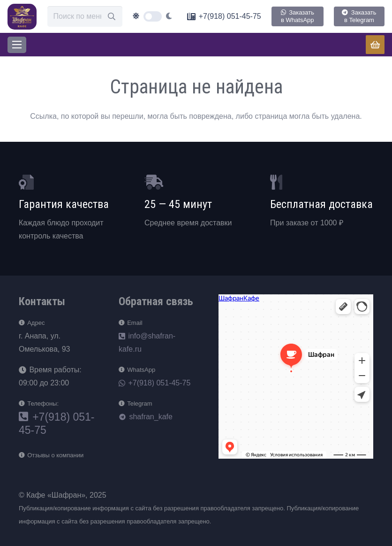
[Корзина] (375, 45)
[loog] (22, 17)
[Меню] (17, 45)
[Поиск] (112, 17)
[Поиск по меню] (85, 17)
